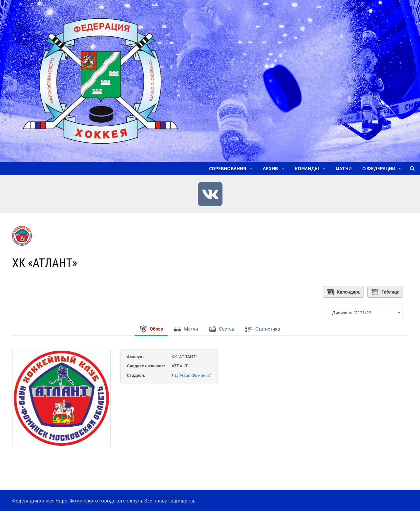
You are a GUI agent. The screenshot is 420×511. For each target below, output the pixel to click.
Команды (307, 168)
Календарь (344, 292)
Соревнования (228, 168)
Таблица (385, 292)
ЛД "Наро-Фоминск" (191, 375)
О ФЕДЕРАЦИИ (379, 168)
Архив (270, 168)
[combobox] (365, 313)
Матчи (344, 168)
